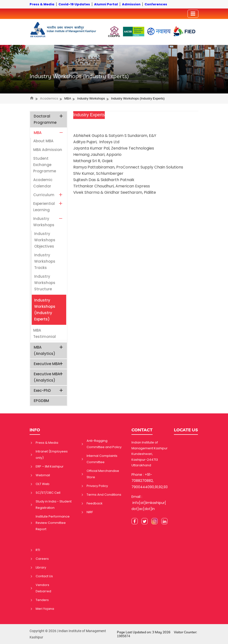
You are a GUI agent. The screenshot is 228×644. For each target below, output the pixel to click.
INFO (35, 430)
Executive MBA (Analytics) (49, 377)
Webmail (43, 475)
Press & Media (47, 443)
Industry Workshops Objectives (45, 240)
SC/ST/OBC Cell (48, 493)
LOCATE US (186, 430)
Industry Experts (89, 115)
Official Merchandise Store (103, 474)
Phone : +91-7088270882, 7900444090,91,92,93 (150, 481)
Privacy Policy (97, 486)
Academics (49, 99)
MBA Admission (48, 150)
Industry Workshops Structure (45, 283)
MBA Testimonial (45, 333)
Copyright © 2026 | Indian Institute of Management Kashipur (68, 634)
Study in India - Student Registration (54, 505)
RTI (38, 550)
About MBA (43, 141)
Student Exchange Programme (45, 165)
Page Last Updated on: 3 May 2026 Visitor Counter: (157, 634)
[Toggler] (193, 14)
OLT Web (43, 484)
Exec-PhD (49, 390)
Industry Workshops (91, 98)
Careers (42, 559)
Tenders (42, 600)
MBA (68, 98)
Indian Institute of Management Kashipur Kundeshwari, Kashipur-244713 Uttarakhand (150, 454)
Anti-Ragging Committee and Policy (104, 444)
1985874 (124, 636)
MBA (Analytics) (49, 350)
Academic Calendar (43, 183)
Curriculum (48, 195)
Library (41, 567)
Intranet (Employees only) (52, 455)
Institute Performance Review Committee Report (53, 523)
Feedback (95, 503)
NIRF (90, 512)
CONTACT (142, 430)
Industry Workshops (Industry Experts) (79, 76)
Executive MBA (49, 364)
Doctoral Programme (49, 119)
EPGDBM (41, 401)
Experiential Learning (48, 207)
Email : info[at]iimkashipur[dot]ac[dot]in (149, 503)
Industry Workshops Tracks (45, 261)
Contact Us (44, 576)
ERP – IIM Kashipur (50, 466)
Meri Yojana (45, 609)
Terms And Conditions (104, 495)
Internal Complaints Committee (102, 459)
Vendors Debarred (43, 588)
